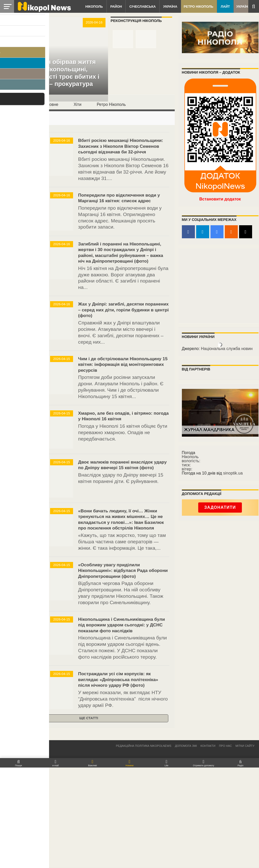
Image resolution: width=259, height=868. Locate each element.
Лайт (225, 7)
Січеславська (142, 7)
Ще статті (89, 819)
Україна (170, 7)
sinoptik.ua (233, 473)
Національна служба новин (227, 349)
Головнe (50, 104)
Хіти (78, 104)
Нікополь (94, 7)
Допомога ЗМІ (186, 846)
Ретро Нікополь (198, 7)
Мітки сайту (245, 846)
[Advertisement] (220, 286)
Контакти (208, 846)
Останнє (19, 104)
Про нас (225, 846)
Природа (18, 463)
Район (116, 7)
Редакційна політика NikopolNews (144, 846)
